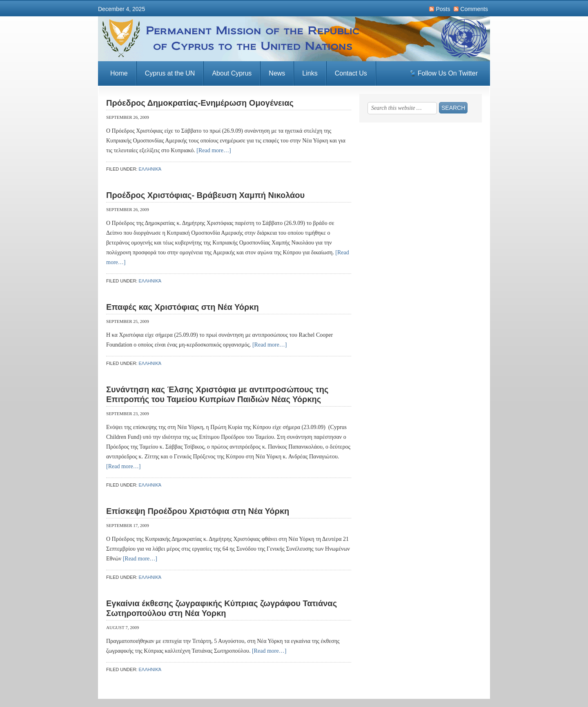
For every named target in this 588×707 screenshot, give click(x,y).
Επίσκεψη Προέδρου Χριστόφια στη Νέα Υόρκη (198, 511)
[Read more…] (214, 150)
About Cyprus (232, 73)
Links (310, 73)
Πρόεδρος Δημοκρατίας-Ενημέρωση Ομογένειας (200, 103)
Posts (443, 9)
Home (119, 73)
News (277, 73)
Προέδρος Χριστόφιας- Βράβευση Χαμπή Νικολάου (205, 195)
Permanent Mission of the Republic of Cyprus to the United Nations (294, 39)
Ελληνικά (150, 169)
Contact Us (351, 73)
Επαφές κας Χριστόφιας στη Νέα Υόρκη (183, 307)
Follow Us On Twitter (448, 73)
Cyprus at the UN (170, 73)
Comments (474, 9)
